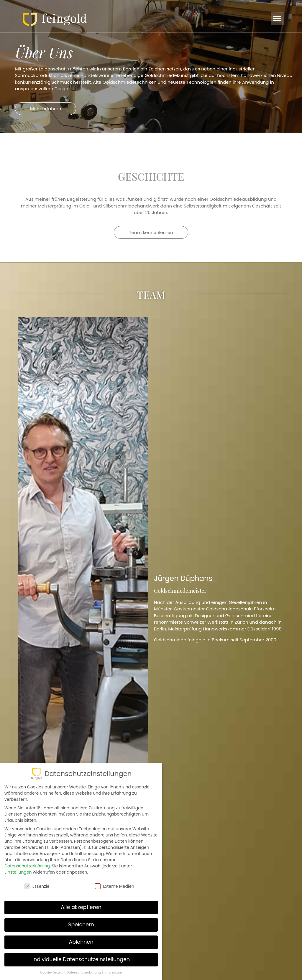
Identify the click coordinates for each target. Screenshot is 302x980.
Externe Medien (114, 886)
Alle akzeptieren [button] (81, 907)
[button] (277, 19)
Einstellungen (18, 872)
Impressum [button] (113, 972)
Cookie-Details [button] (52, 972)
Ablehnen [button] (81, 942)
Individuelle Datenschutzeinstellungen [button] (81, 959)
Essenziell (38, 886)
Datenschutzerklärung (27, 866)
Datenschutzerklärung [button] (84, 972)
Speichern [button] (81, 925)
